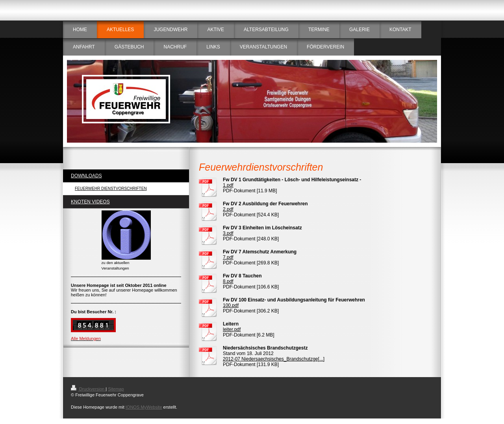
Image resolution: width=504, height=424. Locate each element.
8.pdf (228, 281)
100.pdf (231, 305)
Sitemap (116, 389)
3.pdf (228, 233)
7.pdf (228, 257)
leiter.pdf (232, 329)
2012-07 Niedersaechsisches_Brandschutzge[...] (274, 359)
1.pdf (228, 185)
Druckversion (88, 389)
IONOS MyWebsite (144, 407)
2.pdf (228, 209)
